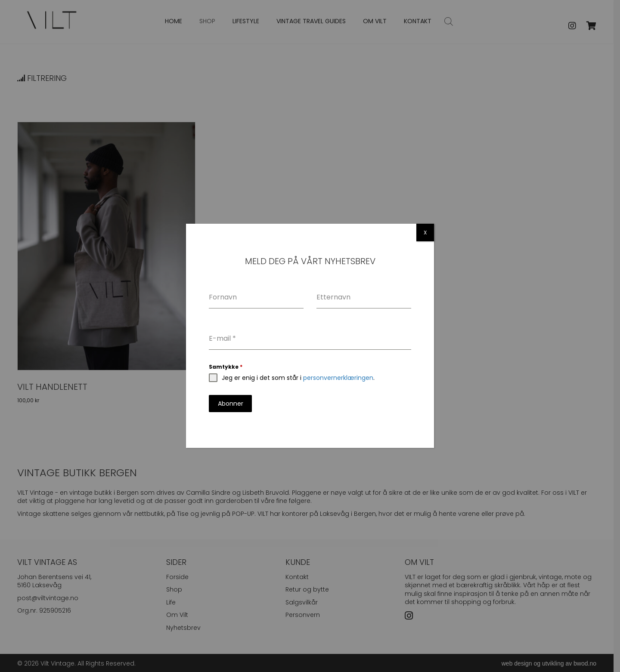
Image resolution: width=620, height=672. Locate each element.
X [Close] (425, 233)
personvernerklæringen (338, 378)
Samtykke (226, 367)
